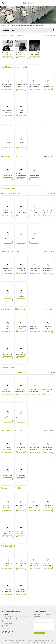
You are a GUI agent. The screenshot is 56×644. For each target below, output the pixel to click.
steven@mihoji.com (9, 628)
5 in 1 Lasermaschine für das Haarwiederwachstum (8, 569)
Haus (4, 25)
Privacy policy (6, 641)
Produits (8, 25)
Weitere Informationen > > (49, 35)
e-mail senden (40, 633)
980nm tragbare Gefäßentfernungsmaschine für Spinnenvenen (22, 396)
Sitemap (12, 641)
